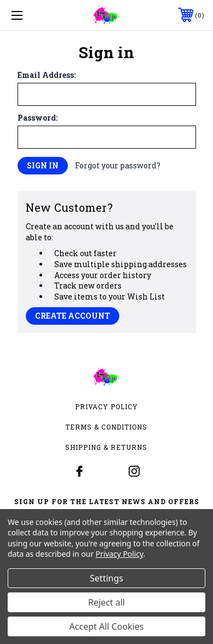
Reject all (106, 602)
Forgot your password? (118, 165)
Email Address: (47, 75)
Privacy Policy (106, 406)
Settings (106, 578)
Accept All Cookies (107, 626)
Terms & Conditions (106, 427)
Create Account (73, 316)
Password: (38, 118)
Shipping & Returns (106, 447)
